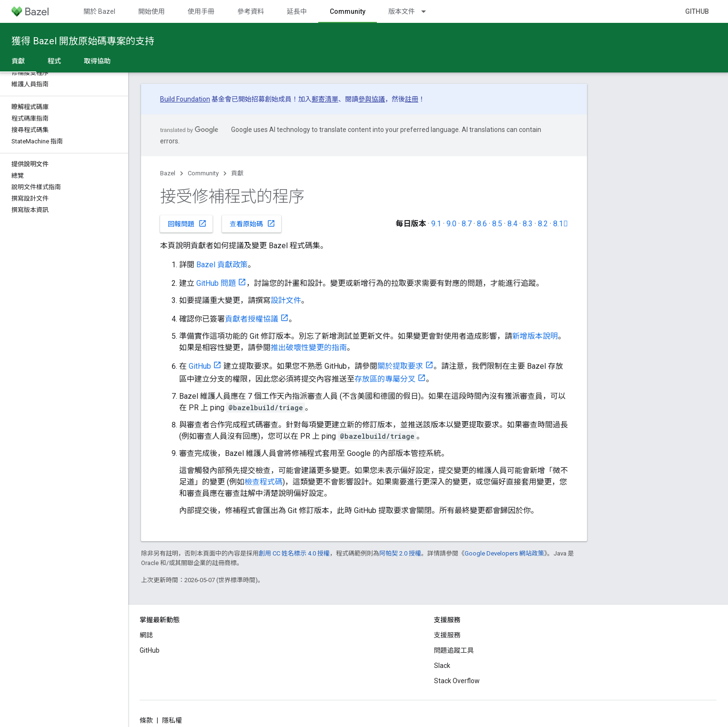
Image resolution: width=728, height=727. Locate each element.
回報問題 (187, 223)
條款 (146, 720)
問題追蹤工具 (454, 650)
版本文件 (402, 11)
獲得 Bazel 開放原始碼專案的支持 (83, 41)
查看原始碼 (253, 223)
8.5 (497, 224)
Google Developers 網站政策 (504, 553)
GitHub (697, 11)
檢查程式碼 (263, 482)
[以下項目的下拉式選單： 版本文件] (428, 11)
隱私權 (172, 720)
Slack (442, 666)
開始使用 (152, 11)
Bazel (168, 173)
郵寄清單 (325, 99)
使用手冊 (201, 11)
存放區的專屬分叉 (385, 379)
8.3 (528, 224)
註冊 (412, 99)
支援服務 (447, 635)
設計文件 (286, 300)
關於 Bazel (99, 11)
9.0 (451, 224)
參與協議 (372, 99)
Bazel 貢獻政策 (222, 265)
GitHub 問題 (216, 283)
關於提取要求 (400, 366)
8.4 (512, 224)
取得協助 (97, 61)
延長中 (297, 11)
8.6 (482, 224)
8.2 (543, 224)
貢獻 (237, 173)
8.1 (561, 224)
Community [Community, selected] (348, 11)
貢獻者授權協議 (252, 319)
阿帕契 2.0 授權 (400, 553)
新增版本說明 (535, 336)
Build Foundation (185, 99)
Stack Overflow (457, 681)
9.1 (436, 224)
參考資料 (251, 11)
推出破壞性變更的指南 (309, 348)
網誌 (146, 635)
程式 (54, 61)
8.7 (467, 224)
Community (203, 173)
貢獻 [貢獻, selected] (18, 61)
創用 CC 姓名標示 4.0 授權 (294, 553)
